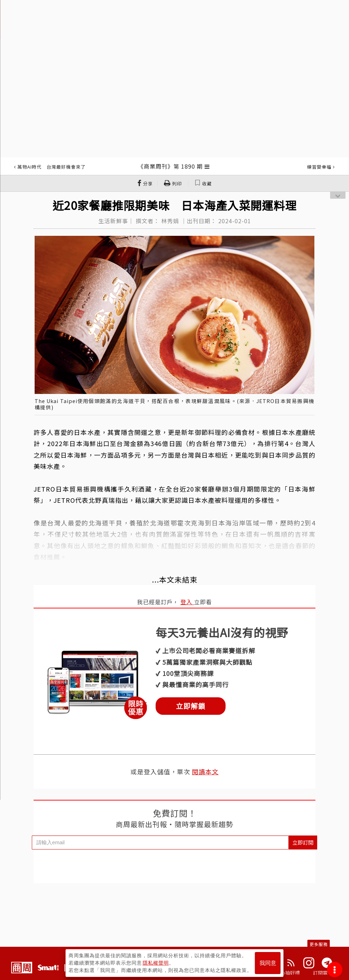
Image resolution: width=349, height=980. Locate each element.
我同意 (268, 963)
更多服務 (319, 944)
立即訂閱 (303, 842)
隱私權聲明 (156, 963)
